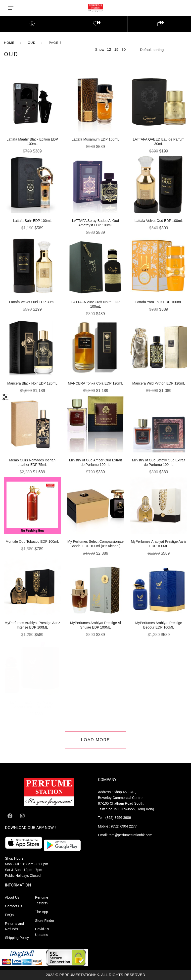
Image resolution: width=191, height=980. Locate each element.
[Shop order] (160, 50)
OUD (32, 43)
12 (109, 49)
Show (100, 49)
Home (9, 43)
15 (116, 49)
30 (124, 49)
